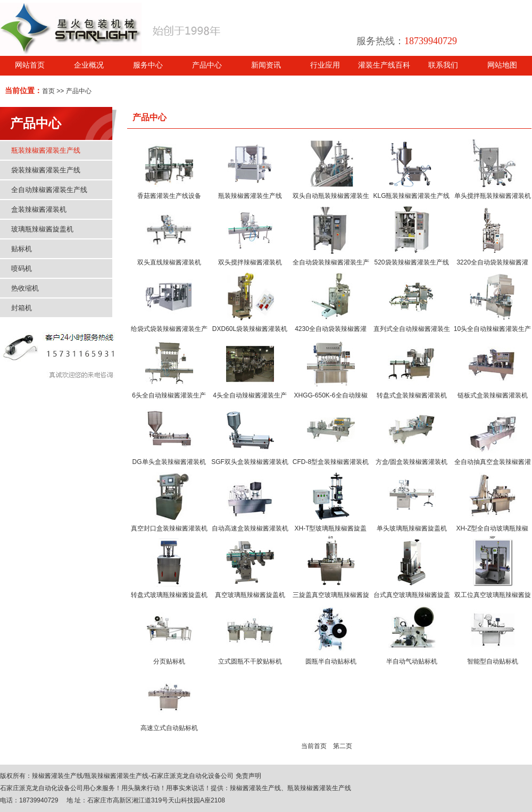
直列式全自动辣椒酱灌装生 (412, 329)
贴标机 (22, 249)
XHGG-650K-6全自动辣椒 (330, 395)
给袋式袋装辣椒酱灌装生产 (169, 329)
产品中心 (207, 65)
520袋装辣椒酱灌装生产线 (411, 262)
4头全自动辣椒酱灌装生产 (250, 395)
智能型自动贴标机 (493, 661)
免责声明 (248, 776)
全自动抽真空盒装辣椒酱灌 (493, 462)
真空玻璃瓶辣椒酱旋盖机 (250, 595)
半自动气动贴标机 (412, 661)
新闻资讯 (266, 65)
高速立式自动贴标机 (169, 728)
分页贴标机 (169, 661)
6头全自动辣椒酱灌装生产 (169, 395)
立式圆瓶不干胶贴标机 (250, 661)
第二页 (343, 746)
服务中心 (148, 65)
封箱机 (22, 308)
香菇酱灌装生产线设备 (169, 196)
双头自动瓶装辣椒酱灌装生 (331, 196)
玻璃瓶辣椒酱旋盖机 (42, 229)
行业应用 (325, 65)
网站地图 (502, 65)
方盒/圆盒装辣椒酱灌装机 (412, 462)
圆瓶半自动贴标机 (331, 661)
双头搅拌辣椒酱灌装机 (250, 262)
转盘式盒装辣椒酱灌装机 (412, 395)
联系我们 (443, 65)
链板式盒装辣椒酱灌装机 (493, 395)
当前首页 (314, 746)
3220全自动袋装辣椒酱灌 (492, 262)
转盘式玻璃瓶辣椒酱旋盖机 (169, 595)
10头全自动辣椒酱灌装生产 (492, 329)
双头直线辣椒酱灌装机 (169, 262)
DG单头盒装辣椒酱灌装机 (169, 462)
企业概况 (89, 65)
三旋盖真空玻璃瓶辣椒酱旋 (331, 595)
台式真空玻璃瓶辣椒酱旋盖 (412, 595)
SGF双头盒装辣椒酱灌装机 (250, 462)
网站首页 (30, 65)
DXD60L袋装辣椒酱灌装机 (250, 329)
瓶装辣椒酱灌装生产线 (46, 150)
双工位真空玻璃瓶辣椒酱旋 (493, 595)
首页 (48, 91)
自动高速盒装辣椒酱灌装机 (250, 528)
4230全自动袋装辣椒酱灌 (331, 329)
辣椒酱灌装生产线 (57, 776)
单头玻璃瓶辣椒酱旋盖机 (412, 528)
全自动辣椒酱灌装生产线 (49, 190)
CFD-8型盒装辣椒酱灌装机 (331, 462)
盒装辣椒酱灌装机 (39, 209)
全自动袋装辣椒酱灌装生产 (331, 262)
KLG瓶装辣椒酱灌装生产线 (411, 196)
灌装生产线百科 (384, 65)
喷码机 (22, 268)
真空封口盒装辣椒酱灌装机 (169, 528)
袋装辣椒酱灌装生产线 (46, 170)
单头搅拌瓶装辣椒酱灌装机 (493, 196)
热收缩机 (25, 288)
